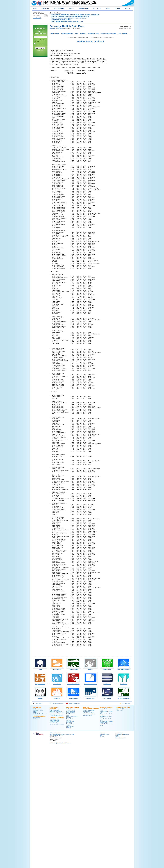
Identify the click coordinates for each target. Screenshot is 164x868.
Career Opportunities (121, 859)
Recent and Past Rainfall (56, 833)
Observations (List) (54, 840)
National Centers (106, 829)
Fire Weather (57, 819)
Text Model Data (37, 840)
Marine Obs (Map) (54, 843)
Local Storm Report (54, 844)
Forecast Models (39, 837)
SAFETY (72, 9)
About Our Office (121, 830)
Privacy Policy (40, 50)
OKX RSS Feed (125, 825)
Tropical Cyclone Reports (56, 837)
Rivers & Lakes (74, 790)
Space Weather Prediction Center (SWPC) (106, 843)
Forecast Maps (107, 790)
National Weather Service (56, 857)
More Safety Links (87, 837)
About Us (118, 858)
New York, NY (61, 29)
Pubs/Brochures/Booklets (89, 835)
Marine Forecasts (74, 819)
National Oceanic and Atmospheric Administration (62, 855)
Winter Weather (57, 805)
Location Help (37, 18)
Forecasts (83, 34)
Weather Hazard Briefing (74, 805)
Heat (68, 836)
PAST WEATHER (59, 9)
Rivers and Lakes (93, 34)
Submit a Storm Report (124, 819)
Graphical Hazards (40, 805)
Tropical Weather (71, 845)
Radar (77, 34)
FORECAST (45, 9)
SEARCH (117, 9)
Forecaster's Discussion (90, 805)
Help (101, 857)
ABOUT (127, 9)
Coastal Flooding (90, 819)
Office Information (123, 829)
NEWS (108, 9)
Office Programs (72, 829)
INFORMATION (84, 9)
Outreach (69, 841)
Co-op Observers (71, 834)
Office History (120, 831)
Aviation (35, 833)
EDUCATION (97, 9)
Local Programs (123, 34)
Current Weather (57, 790)
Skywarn (40, 819)
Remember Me (40, 44)
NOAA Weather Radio (88, 834)
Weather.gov (53, 29)
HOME (35, 9)
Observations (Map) (54, 842)
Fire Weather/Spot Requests (40, 835)
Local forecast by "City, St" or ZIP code (38, 13)
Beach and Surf (107, 819)
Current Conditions (67, 34)
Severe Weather (70, 843)
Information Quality (104, 855)
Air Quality (69, 830)
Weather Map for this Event (90, 41)
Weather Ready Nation (89, 832)
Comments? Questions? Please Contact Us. (60, 864)
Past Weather (124, 805)
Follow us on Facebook (56, 825)
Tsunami (68, 846)
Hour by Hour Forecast (124, 790)
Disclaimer (102, 854)
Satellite (90, 790)
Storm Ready (86, 833)
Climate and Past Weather (108, 34)
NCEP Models (36, 839)
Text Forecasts (36, 830)
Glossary (102, 858)
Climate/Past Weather (54, 829)
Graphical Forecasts (38, 831)
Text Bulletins (107, 805)
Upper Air (69, 849)
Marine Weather (70, 840)
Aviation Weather (71, 831)
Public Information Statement (57, 845)
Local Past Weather (54, 832)
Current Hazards (54, 34)
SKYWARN (69, 844)
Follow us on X (38, 825)
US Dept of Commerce (55, 854)
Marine (35, 834)
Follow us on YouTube (73, 825)
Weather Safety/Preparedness (91, 829)
